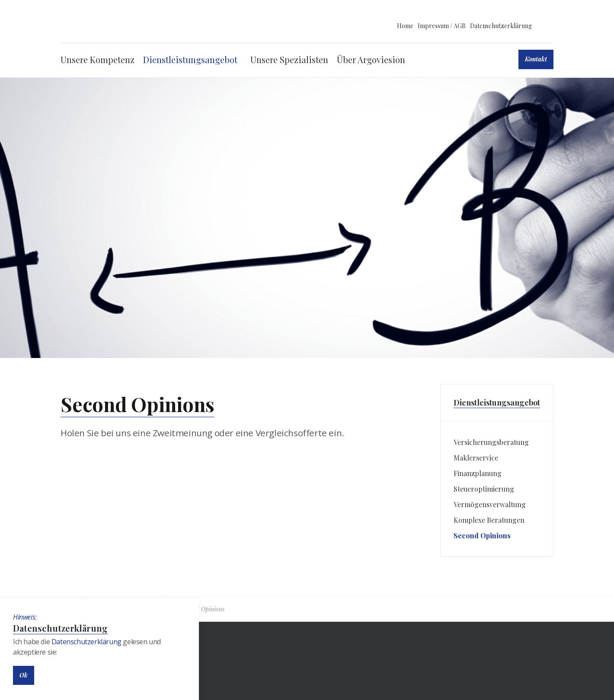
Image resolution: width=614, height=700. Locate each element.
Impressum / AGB (442, 26)
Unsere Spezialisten (289, 59)
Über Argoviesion (371, 59)
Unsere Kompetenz (98, 59)
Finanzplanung (478, 473)
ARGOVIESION (123, 25)
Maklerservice (476, 458)
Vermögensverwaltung (490, 504)
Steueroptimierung (484, 489)
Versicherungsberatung (491, 442)
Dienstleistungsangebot (190, 59)
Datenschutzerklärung (501, 26)
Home (405, 26)
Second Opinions (482, 535)
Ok (24, 675)
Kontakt (536, 59)
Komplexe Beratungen (489, 520)
